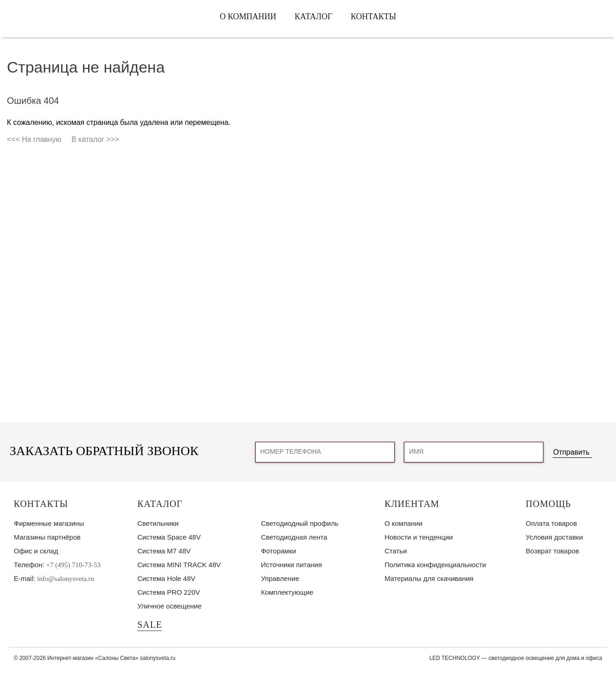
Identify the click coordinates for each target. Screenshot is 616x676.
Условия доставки (554, 537)
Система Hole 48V (166, 578)
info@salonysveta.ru (66, 579)
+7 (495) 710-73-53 (73, 565)
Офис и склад (36, 551)
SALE (150, 625)
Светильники (158, 523)
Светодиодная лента (294, 537)
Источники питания (291, 565)
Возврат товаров (552, 551)
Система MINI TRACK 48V (179, 565)
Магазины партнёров (47, 537)
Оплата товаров (551, 523)
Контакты (373, 17)
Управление (280, 578)
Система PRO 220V (168, 592)
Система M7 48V (164, 551)
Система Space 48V (169, 537)
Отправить (571, 452)
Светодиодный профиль (300, 523)
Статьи (396, 551)
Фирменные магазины (49, 523)
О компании (248, 17)
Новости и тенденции (419, 537)
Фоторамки (278, 551)
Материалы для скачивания (429, 578)
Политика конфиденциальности (435, 565)
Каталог (314, 17)
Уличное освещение (169, 606)
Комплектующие (287, 592)
